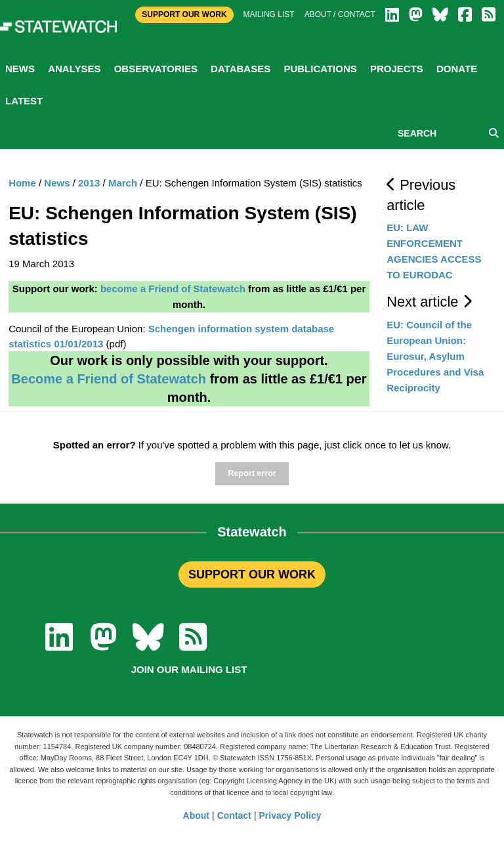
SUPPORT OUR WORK (252, 574)
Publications (320, 69)
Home (22, 183)
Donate (457, 69)
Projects (397, 69)
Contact (234, 815)
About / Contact (340, 14)
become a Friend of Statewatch (173, 289)
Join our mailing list (189, 669)
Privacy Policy (290, 815)
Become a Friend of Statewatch (109, 379)
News (20, 69)
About (196, 815)
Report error (252, 473)
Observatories (156, 69)
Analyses (74, 69)
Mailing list (269, 14)
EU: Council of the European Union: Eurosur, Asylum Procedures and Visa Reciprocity (435, 356)
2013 (89, 183)
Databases (241, 69)
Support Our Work (184, 14)
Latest (24, 101)
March (123, 183)
